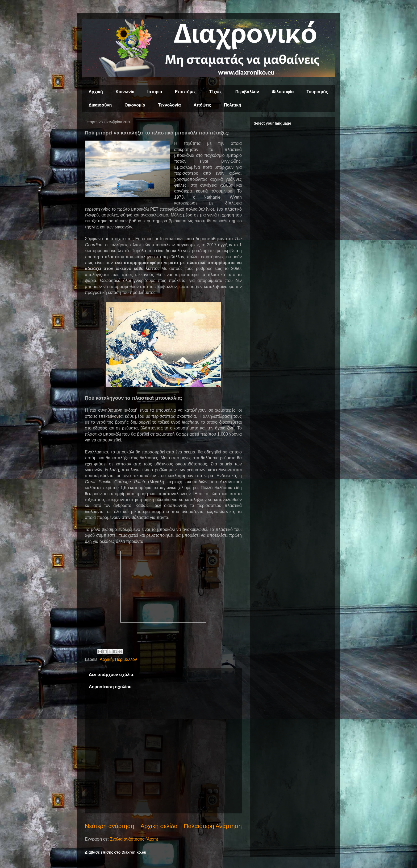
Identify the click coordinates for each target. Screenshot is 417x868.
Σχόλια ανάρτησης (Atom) (134, 839)
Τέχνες (216, 92)
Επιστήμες (186, 92)
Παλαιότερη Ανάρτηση (213, 826)
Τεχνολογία (169, 105)
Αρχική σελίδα (159, 826)
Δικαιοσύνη (100, 105)
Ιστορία (155, 92)
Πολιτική (233, 105)
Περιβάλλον (247, 92)
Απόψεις (202, 105)
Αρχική (96, 92)
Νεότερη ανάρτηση (110, 826)
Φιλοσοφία (283, 92)
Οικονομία (135, 105)
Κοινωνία (125, 92)
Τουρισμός (317, 92)
